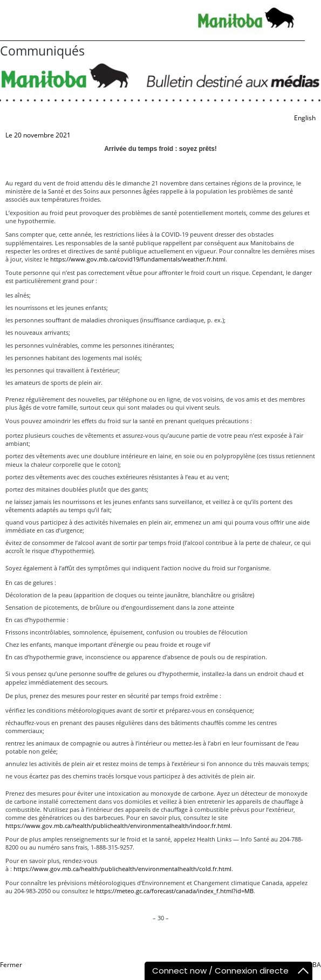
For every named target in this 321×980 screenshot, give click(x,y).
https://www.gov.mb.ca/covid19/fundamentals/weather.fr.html (138, 259)
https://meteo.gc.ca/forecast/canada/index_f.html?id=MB (174, 891)
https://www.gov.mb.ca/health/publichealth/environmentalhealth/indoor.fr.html (118, 826)
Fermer (11, 965)
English (305, 118)
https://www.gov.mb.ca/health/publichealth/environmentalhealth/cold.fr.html (122, 869)
